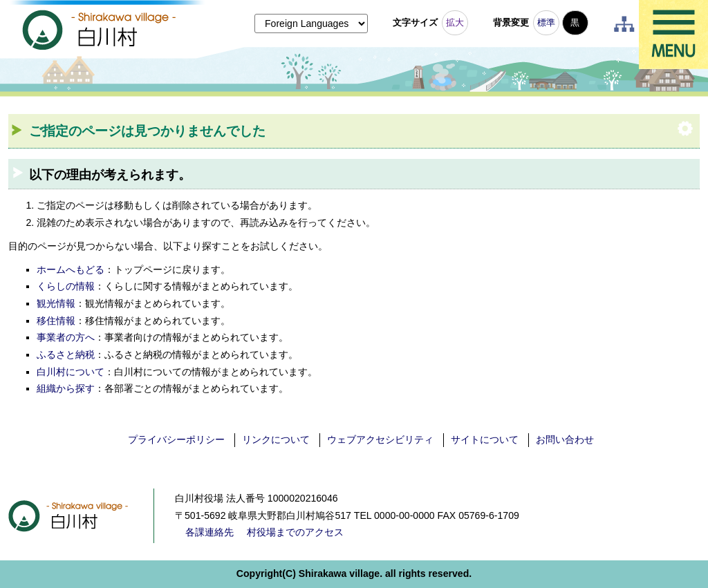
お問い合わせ (565, 439)
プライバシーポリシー (176, 439)
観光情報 (56, 303)
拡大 (455, 22)
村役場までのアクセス (295, 532)
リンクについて (276, 439)
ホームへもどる (71, 269)
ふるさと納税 (66, 354)
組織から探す (66, 388)
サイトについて (485, 439)
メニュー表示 (673, 35)
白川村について (71, 372)
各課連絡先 (209, 532)
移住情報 (56, 321)
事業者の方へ (66, 337)
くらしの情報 (66, 286)
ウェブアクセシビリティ (380, 439)
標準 (546, 22)
